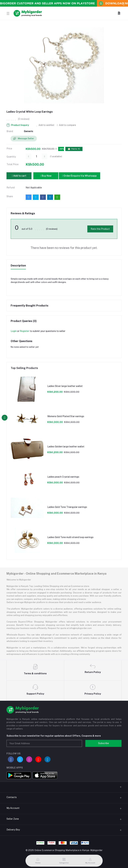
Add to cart (19, 176)
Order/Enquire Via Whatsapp (79, 176)
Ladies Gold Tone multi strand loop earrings (70, 537)
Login (14, 331)
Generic (28, 131)
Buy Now (46, 176)
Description (18, 266)
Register (24, 331)
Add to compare (66, 125)
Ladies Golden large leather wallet (66, 447)
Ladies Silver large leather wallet (65, 386)
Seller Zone (13, 819)
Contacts (12, 797)
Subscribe (103, 743)
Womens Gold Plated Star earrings (66, 416)
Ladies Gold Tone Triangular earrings (67, 507)
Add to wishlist (45, 125)
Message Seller (24, 139)
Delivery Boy (13, 830)
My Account (13, 808)
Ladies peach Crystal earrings (63, 477)
